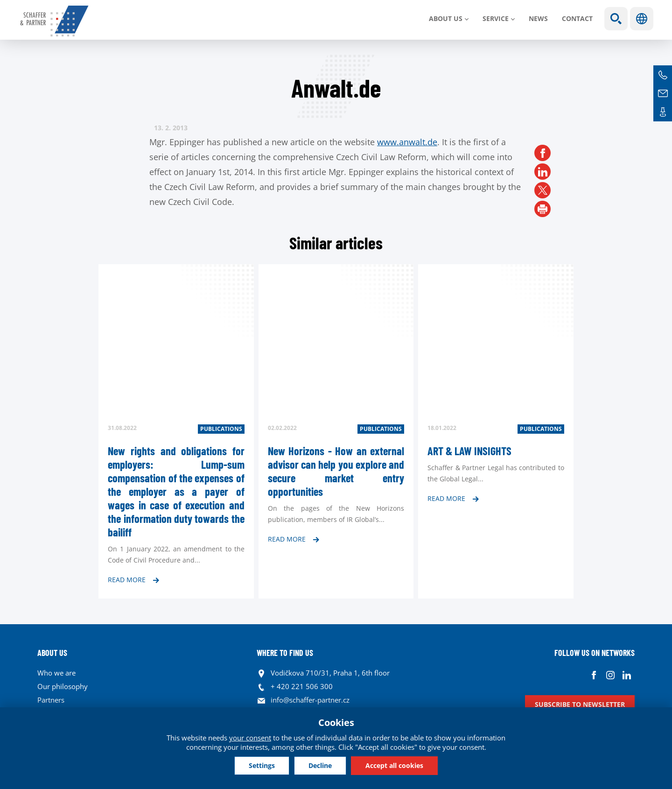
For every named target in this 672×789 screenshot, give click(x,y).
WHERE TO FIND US (285, 653)
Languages (642, 19)
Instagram (610, 675)
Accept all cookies (394, 765)
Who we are (56, 673)
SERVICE (496, 18)
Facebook (594, 675)
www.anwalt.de (407, 142)
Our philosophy (63, 686)
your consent (250, 738)
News (538, 18)
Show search (616, 19)
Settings (262, 765)
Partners (51, 700)
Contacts (663, 112)
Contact (577, 18)
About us (446, 18)
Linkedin (626, 675)
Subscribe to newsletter (580, 704)
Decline (320, 765)
